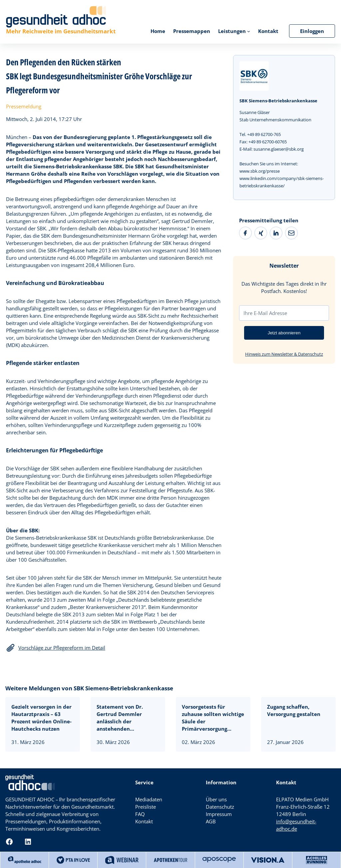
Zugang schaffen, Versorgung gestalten (294, 710)
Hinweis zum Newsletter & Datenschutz (284, 354)
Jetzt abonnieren (284, 333)
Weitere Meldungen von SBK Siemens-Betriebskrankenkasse (89, 688)
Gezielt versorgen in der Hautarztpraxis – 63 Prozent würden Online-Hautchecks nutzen (41, 718)
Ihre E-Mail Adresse (265, 313)
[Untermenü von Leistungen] (249, 31)
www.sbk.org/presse (260, 171)
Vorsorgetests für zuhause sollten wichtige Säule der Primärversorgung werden (213, 718)
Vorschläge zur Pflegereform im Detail (62, 648)
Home (158, 31)
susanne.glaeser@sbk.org (279, 149)
